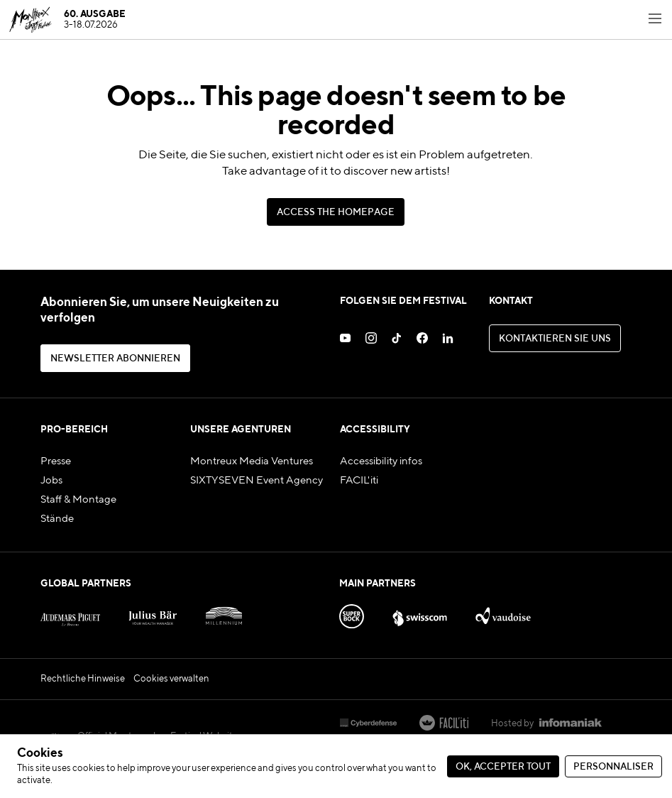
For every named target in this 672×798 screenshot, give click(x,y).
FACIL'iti (359, 480)
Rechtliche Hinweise (83, 679)
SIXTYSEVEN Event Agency (257, 480)
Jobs (51, 480)
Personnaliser (613, 767)
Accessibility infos (381, 461)
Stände (57, 519)
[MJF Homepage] (67, 20)
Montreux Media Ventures (252, 461)
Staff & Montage (78, 499)
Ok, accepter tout (503, 767)
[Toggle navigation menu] (655, 20)
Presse (56, 461)
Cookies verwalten (171, 679)
